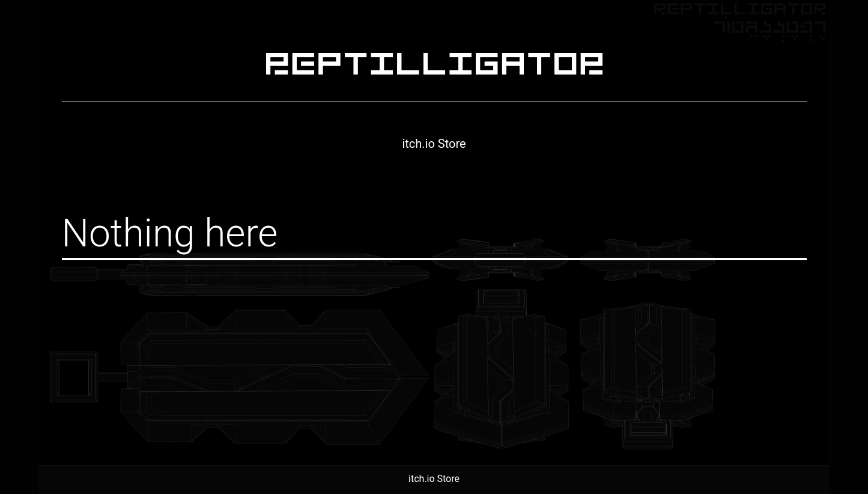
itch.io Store (434, 144)
